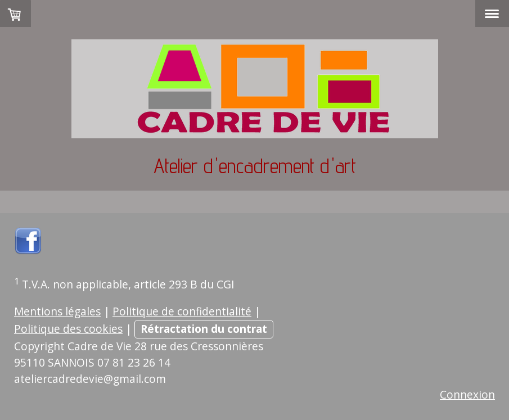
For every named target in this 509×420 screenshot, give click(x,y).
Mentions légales (57, 311)
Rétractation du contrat (204, 329)
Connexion (467, 394)
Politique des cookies (68, 329)
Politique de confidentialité (182, 311)
